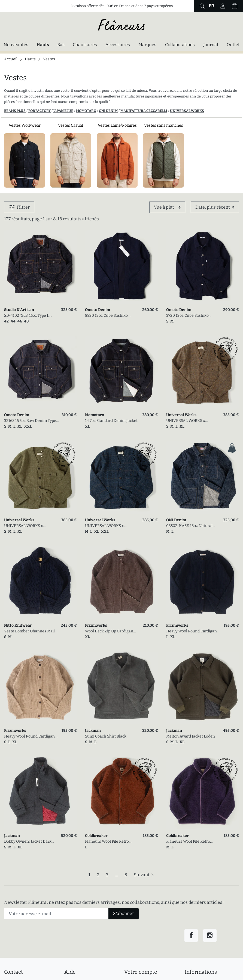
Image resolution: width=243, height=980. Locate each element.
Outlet (233, 45)
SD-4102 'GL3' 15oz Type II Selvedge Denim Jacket (27, 316)
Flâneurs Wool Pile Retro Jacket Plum (188, 842)
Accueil (11, 59)
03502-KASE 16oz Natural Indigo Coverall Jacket (189, 526)
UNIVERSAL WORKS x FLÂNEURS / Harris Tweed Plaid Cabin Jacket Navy (108, 526)
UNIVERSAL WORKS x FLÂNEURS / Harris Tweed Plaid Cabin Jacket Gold (189, 421)
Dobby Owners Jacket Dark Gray (28, 842)
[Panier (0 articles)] (235, 6)
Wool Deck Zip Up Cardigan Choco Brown (109, 631)
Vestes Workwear (25, 125)
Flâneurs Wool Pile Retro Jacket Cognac (107, 842)
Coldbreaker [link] (96, 836)
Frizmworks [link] (96, 625)
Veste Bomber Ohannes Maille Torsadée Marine (31, 631)
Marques (147, 45)
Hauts (44, 44)
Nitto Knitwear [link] (18, 625)
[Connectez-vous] (223, 6)
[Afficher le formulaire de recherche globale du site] (201, 6)
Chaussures (85, 45)
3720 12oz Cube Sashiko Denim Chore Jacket (187, 316)
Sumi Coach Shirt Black (106, 736)
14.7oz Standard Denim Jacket (111, 421)
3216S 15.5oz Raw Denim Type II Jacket (30, 421)
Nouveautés (16, 45)
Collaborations (180, 45)
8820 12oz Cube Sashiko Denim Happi (106, 316)
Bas (61, 45)
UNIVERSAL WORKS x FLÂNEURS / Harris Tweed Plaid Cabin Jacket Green (27, 526)
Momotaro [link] (95, 415)
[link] (40, 267)
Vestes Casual (71, 125)
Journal (211, 45)
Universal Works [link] (181, 415)
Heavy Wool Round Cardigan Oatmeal (29, 737)
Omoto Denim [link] (98, 310)
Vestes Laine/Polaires (117, 125)
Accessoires (118, 45)
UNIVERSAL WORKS (187, 111)
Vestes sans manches (164, 125)
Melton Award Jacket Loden (191, 736)
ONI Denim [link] (176, 520)
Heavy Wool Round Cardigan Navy (192, 631)
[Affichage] (167, 207)
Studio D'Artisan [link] (19, 310)
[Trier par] (215, 207)
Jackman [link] (93, 731)
